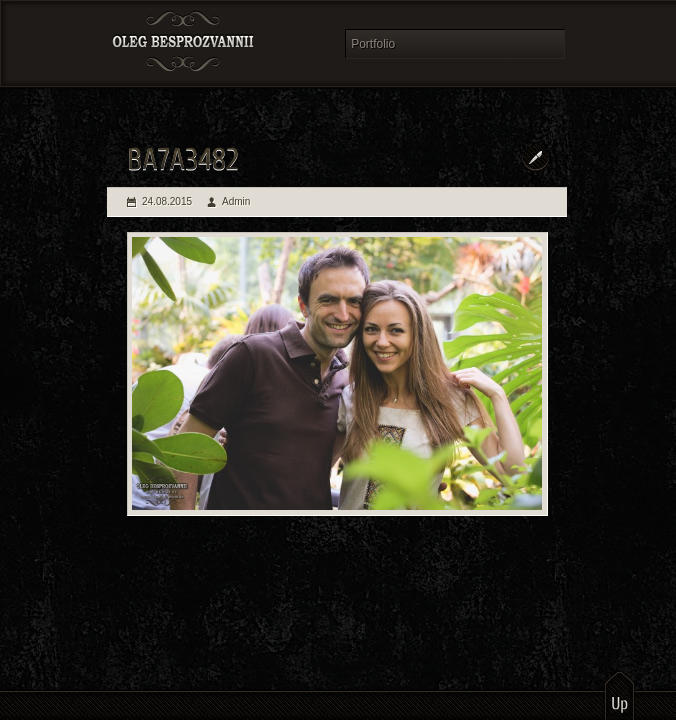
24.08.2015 (167, 201)
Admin (236, 201)
